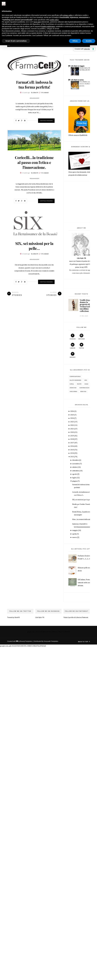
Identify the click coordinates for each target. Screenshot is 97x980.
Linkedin (73, 346)
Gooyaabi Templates (51, 641)
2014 (72, 453)
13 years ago (26, 93)
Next (55, 69)
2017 (72, 443)
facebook (73, 337)
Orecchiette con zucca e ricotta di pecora (85, 84)
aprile (74, 534)
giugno (75, 481)
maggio (75, 530)
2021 (72, 429)
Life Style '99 (40, 617)
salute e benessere (75, 380)
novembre (76, 464)
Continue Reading (46, 121)
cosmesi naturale (75, 376)
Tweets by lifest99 (13, 617)
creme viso (73, 388)
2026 (72, 411)
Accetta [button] (89, 41)
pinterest (73, 355)
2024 (72, 418)
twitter (81, 346)
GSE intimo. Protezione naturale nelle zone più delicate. (86, 583)
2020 (72, 432)
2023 (72, 422)
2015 (72, 450)
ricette (79, 384)
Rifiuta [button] (75, 41)
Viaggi (86, 384)
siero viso (83, 391)
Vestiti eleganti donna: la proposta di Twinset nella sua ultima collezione (86, 306)
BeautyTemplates (26, 641)
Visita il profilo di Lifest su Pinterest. (76, 617)
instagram (81, 337)
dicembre (76, 460)
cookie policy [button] (54, 20)
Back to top (84, 642)
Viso (86, 380)
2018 (72, 439)
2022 (72, 425)
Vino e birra (73, 391)
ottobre (75, 467)
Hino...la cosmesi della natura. (83, 519)
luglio (74, 478)
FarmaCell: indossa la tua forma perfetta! (34, 85)
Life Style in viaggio (78, 66)
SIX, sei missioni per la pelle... (34, 246)
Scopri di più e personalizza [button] (16, 41)
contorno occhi (84, 388)
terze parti (37, 22)
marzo (75, 537)
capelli (72, 384)
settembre (76, 471)
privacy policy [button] (68, 15)
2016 (72, 446)
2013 (72, 457)
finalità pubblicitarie (48, 26)
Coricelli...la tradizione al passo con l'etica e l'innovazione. (34, 162)
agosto (75, 474)
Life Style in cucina (77, 80)
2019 (72, 436)
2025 (72, 415)
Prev (49, 69)
